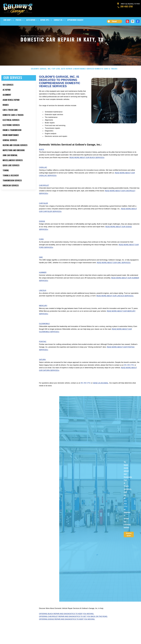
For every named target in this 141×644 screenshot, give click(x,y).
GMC (41, 266)
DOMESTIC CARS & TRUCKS (106, 77)
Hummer (43, 281)
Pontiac (43, 350)
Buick (42, 158)
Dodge (42, 230)
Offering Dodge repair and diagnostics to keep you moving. (67, 628)
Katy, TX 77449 (46, 36)
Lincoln (43, 299)
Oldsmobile (44, 332)
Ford (41, 248)
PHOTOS (18, 20)
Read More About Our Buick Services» (87, 166)
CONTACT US (58, 20)
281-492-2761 (127, 6)
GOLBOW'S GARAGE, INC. (41, 77)
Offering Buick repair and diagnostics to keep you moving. (66, 622)
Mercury (43, 314)
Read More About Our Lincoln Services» (115, 304)
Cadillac (43, 176)
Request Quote (129, 543)
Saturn (42, 368)
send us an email (101, 391)
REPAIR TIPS (45, 20)
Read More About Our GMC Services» (114, 271)
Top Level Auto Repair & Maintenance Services (73, 77)
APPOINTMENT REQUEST (75, 20)
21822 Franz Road (36, 36)
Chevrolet (44, 194)
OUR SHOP (7, 20)
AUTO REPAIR (31, 20)
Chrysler (43, 212)
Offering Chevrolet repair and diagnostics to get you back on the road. (73, 625)
